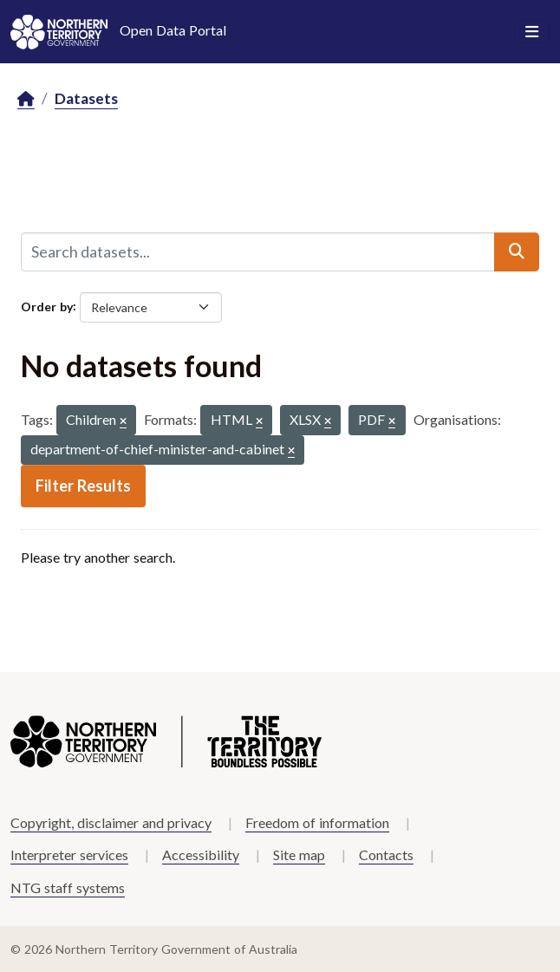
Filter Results (83, 486)
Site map (299, 855)
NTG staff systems (68, 887)
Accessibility (201, 855)
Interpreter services (69, 855)
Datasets (86, 98)
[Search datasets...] (258, 251)
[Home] (26, 99)
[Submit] (517, 251)
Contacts (386, 855)
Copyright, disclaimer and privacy (111, 822)
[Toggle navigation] (532, 32)
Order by (47, 306)
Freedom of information (317, 822)
